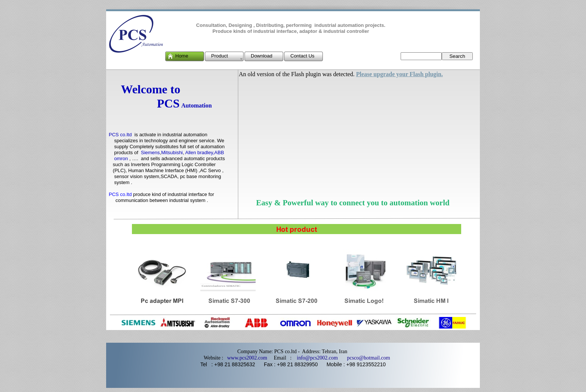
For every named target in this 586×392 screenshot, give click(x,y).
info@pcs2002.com (317, 358)
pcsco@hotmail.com (365, 358)
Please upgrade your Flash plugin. (400, 74)
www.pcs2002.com (247, 358)
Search (457, 56)
